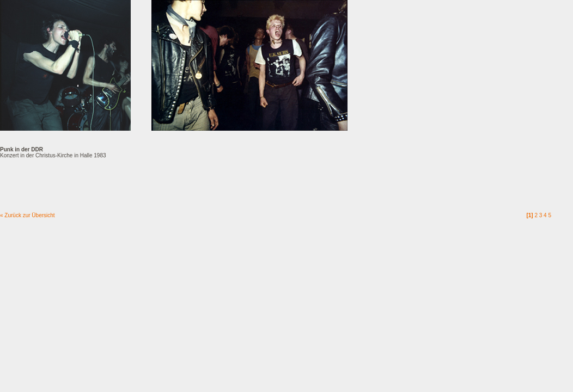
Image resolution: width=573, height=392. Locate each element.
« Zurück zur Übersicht (28, 215)
